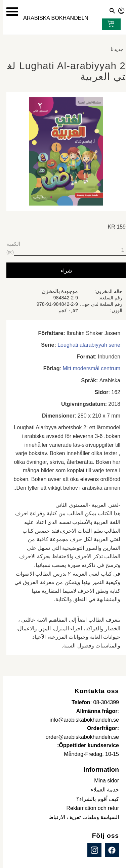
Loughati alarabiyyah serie (86, 345)
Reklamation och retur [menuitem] (90, 808)
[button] (9, 12)
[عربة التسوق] (107, 25)
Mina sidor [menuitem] (103, 781)
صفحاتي (119, 10)
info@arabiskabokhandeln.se (81, 720)
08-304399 (103, 702)
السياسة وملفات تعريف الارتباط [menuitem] (81, 817)
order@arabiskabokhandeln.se (79, 737)
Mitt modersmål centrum (88, 368)
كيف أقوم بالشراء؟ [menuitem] (95, 799)
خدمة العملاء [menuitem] (102, 790)
